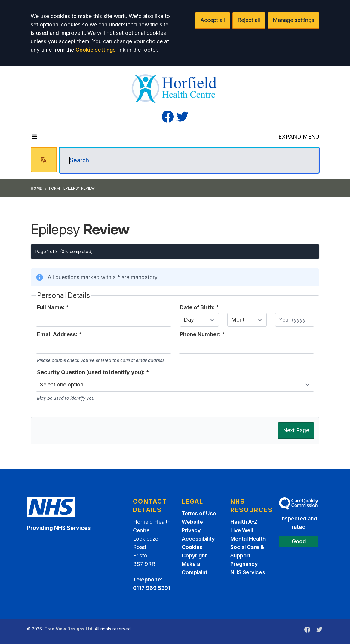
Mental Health (248, 539)
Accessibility (198, 539)
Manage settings (293, 20)
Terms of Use (199, 513)
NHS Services (248, 572)
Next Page (296, 430)
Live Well (242, 530)
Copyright (194, 555)
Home (36, 188)
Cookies (192, 547)
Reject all (249, 20)
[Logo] (175, 88)
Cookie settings (96, 50)
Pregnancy (244, 564)
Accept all (213, 20)
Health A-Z (244, 522)
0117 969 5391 (152, 588)
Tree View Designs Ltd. (69, 629)
